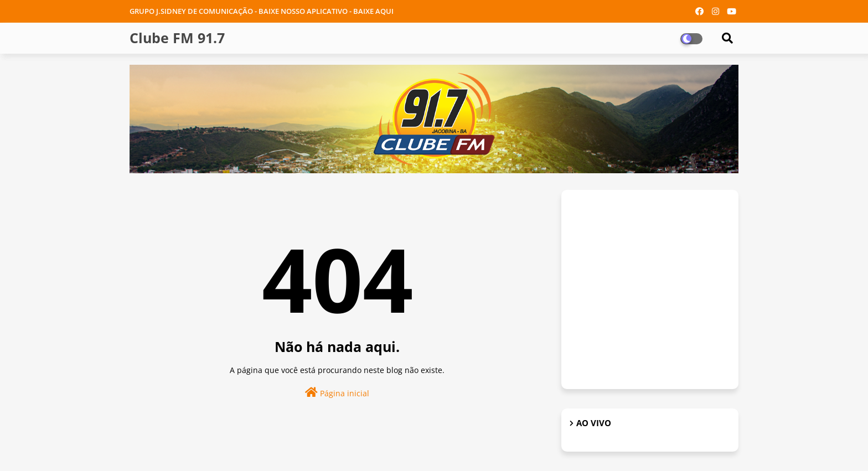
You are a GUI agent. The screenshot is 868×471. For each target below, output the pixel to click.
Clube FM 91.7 (177, 38)
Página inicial (337, 393)
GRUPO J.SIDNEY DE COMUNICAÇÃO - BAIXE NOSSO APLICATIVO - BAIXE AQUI (262, 11)
